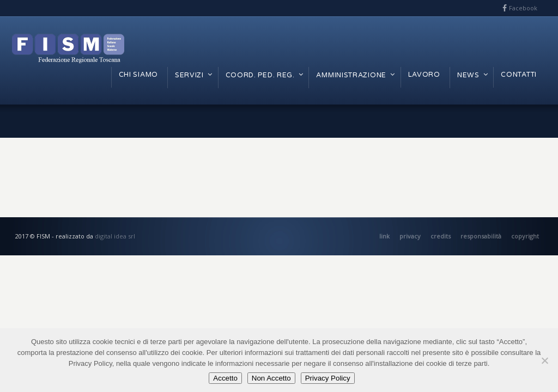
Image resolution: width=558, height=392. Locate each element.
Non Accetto (271, 378)
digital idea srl (115, 236)
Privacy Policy (328, 378)
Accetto (225, 378)
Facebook (523, 8)
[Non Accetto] (544, 360)
